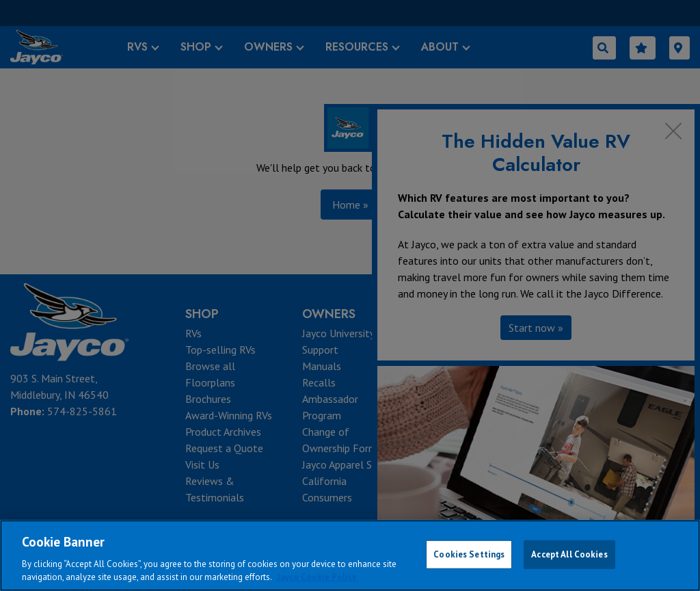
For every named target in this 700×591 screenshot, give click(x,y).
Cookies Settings (469, 554)
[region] (350, 555)
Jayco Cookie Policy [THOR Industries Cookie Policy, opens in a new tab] (317, 577)
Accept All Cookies (569, 554)
